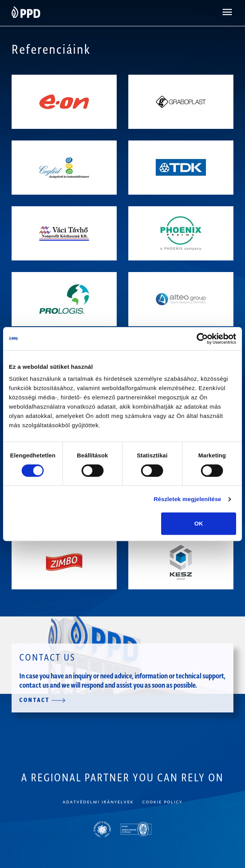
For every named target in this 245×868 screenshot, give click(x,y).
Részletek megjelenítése (188, 499)
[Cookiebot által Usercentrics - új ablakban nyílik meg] (202, 339)
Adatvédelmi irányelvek (98, 802)
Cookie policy (162, 802)
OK (199, 523)
